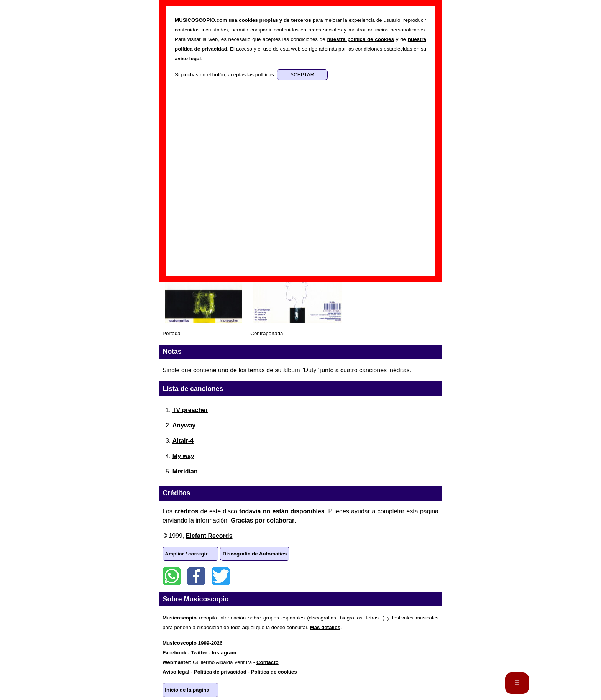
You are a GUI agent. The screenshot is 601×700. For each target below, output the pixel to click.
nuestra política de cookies (360, 39)
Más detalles (325, 627)
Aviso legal (176, 672)
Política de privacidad (220, 672)
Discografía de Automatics (255, 554)
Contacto (268, 662)
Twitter (221, 576)
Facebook (196, 576)
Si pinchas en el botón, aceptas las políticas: (226, 75)
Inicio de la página (187, 690)
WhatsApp (172, 576)
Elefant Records (209, 536)
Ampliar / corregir (186, 554)
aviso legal (188, 58)
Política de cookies (274, 672)
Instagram (224, 653)
